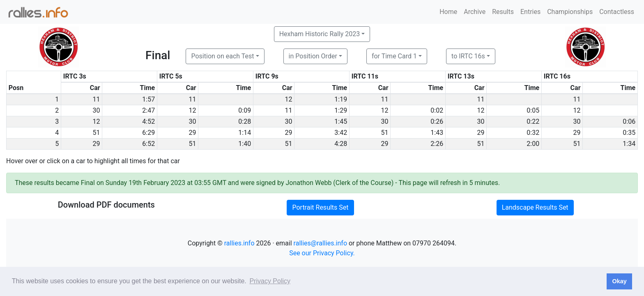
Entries (530, 12)
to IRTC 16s (468, 56)
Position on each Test (222, 56)
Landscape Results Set (535, 207)
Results (503, 12)
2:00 (533, 144)
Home (448, 12)
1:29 (341, 110)
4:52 (148, 121)
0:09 (245, 110)
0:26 (437, 121)
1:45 (341, 121)
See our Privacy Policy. (322, 253)
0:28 (245, 121)
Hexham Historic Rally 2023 (320, 34)
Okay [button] (619, 281)
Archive (475, 12)
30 (97, 110)
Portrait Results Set (320, 207)
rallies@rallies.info (320, 243)
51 (97, 133)
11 (97, 99)
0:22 (533, 121)
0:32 (533, 133)
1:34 (629, 144)
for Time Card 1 (394, 56)
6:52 (148, 144)
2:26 (437, 144)
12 (289, 99)
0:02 (437, 110)
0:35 (629, 133)
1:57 (148, 99)
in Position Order (313, 56)
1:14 (245, 133)
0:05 (533, 110)
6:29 (148, 133)
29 (193, 133)
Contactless (617, 12)
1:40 (245, 144)
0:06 (629, 121)
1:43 (437, 133)
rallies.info (239, 243)
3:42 (341, 133)
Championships (570, 12)
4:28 (341, 144)
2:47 (148, 110)
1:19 (341, 99)
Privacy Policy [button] (270, 281)
